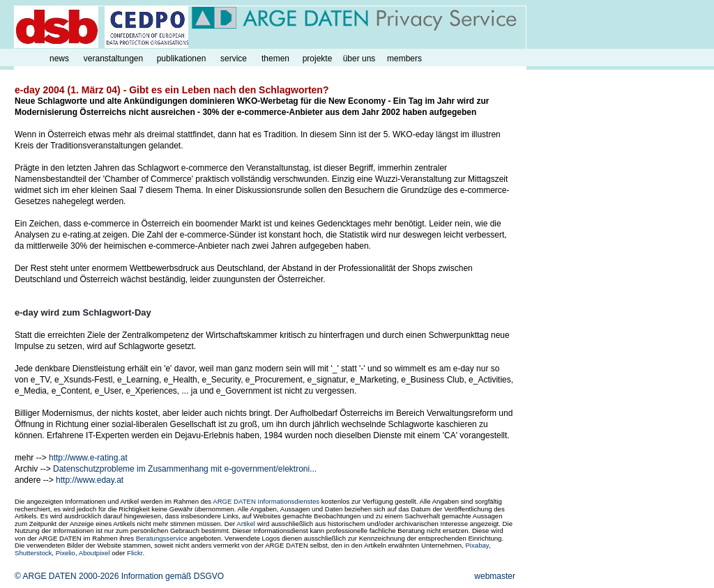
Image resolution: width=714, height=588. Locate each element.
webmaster (495, 576)
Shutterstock (33, 553)
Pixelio (66, 553)
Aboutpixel (94, 553)
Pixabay (477, 545)
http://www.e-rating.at (88, 458)
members (404, 59)
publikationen (182, 59)
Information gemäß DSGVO (173, 576)
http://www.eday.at (90, 480)
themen (275, 59)
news (59, 59)
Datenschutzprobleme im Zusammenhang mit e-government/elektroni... (185, 469)
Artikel (246, 524)
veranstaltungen (113, 59)
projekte (318, 59)
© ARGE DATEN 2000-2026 (67, 576)
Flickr (135, 553)
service (234, 59)
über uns (359, 59)
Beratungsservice (162, 538)
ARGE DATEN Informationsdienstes (266, 501)
